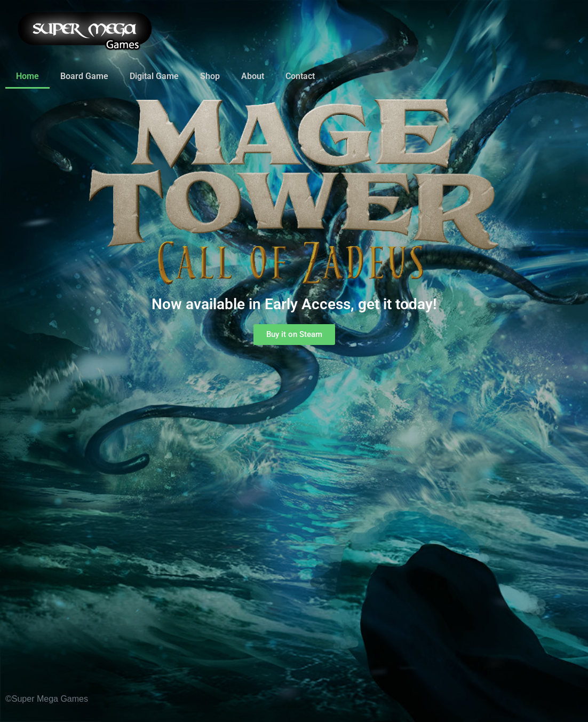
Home (27, 76)
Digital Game (154, 76)
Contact (300, 76)
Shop (210, 76)
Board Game (84, 76)
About (253, 76)
